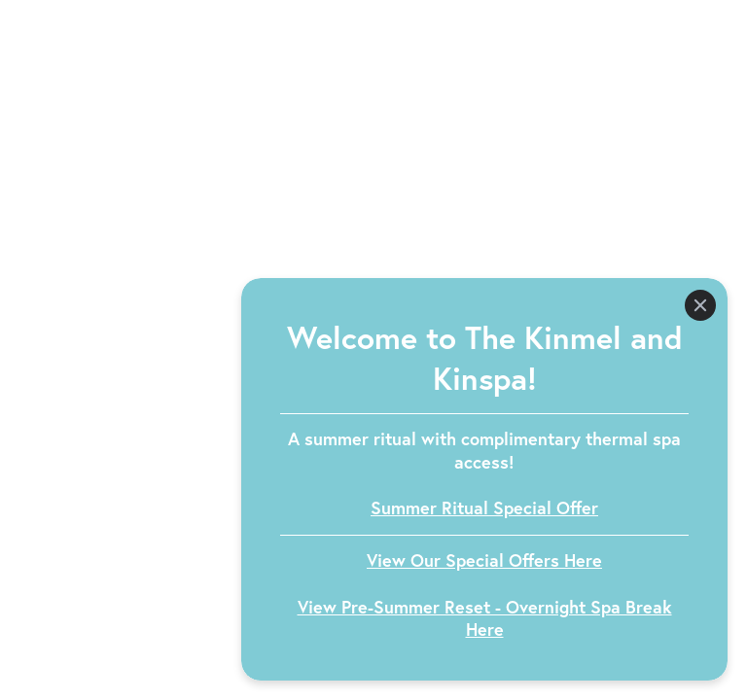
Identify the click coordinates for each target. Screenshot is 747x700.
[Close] (700, 305)
